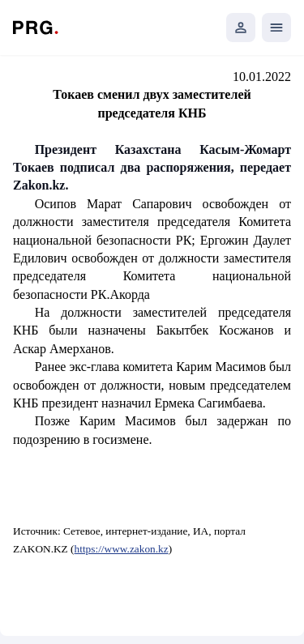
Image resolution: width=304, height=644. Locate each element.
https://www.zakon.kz (122, 549)
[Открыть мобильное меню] (276, 28)
